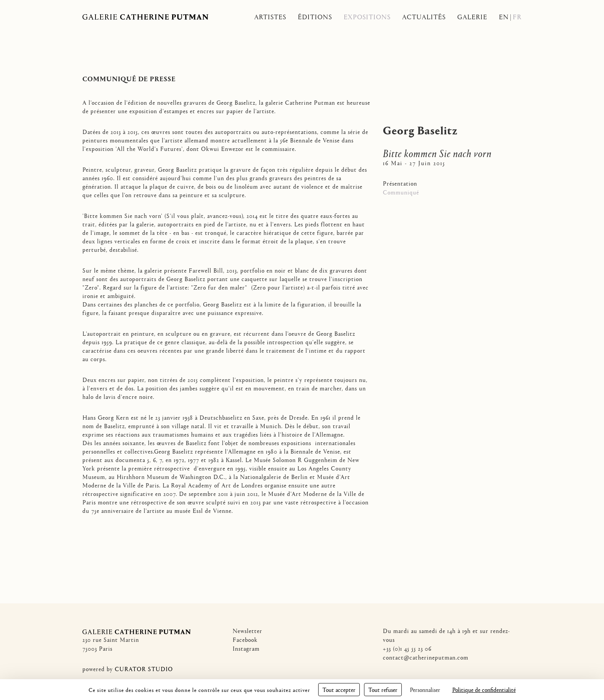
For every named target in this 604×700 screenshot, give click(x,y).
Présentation (400, 183)
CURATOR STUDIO (144, 669)
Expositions (367, 17)
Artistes (270, 17)
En (504, 17)
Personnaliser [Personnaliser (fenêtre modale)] (425, 689)
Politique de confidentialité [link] (484, 689)
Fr (517, 17)
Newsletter (247, 631)
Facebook (245, 639)
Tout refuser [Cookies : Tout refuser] (383, 689)
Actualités (424, 17)
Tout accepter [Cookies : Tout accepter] (339, 689)
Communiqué (401, 192)
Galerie (472, 17)
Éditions (315, 17)
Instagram (246, 648)
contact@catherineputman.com (426, 657)
